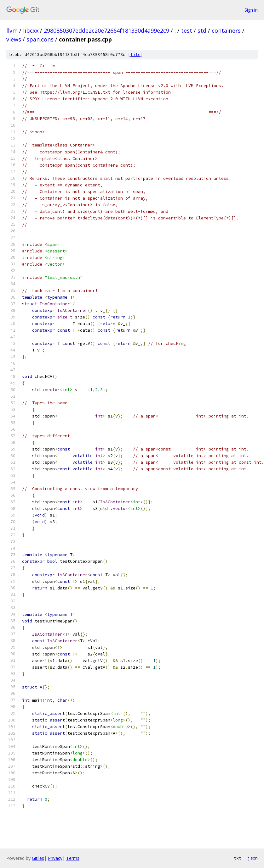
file (135, 55)
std (202, 30)
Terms (73, 858)
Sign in (251, 10)
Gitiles (38, 858)
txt (238, 858)
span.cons (40, 39)
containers (226, 30)
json (253, 858)
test (187, 30)
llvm (12, 30)
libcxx (31, 30)
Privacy (55, 858)
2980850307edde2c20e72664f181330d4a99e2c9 (106, 30)
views (14, 39)
